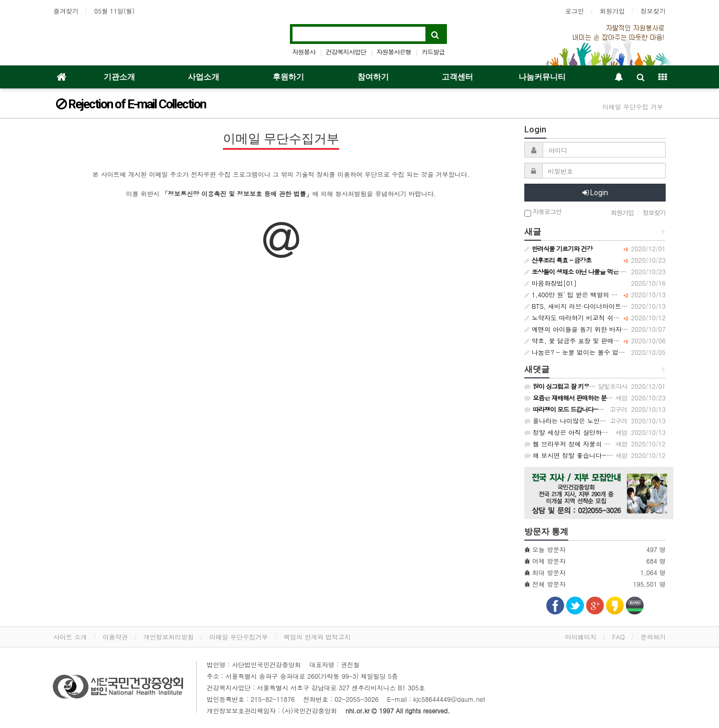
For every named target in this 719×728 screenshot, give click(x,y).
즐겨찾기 (66, 11)
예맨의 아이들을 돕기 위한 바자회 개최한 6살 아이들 (603, 329)
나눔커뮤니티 (542, 77)
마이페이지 (581, 637)
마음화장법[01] (551, 283)
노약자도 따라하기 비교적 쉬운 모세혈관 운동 (593, 317)
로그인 (575, 11)
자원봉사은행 (394, 52)
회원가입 (612, 11)
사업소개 (204, 77)
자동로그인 (543, 212)
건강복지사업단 (346, 52)
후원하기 (288, 77)
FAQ (619, 637)
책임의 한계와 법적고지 (317, 637)
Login (595, 193)
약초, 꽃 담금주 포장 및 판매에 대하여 (583, 340)
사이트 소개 (70, 637)
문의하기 (653, 637)
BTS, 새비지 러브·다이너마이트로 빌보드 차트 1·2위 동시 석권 (617, 306)
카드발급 (433, 52)
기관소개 (119, 77)
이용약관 (115, 637)
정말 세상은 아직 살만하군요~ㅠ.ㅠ (579, 432)
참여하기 (373, 77)
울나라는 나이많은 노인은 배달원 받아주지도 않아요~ (605, 421)
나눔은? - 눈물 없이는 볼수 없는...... (582, 352)
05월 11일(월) (114, 11)
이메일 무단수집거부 (239, 637)
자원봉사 (304, 52)
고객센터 (457, 77)
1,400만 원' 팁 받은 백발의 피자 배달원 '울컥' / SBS (603, 294)
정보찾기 (653, 11)
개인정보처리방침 (168, 637)
